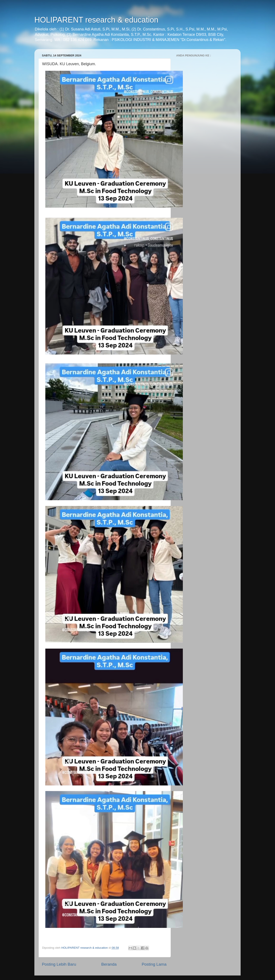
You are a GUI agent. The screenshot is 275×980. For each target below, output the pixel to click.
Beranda (109, 964)
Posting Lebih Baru (59, 964)
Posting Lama (154, 964)
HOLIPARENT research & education (96, 20)
